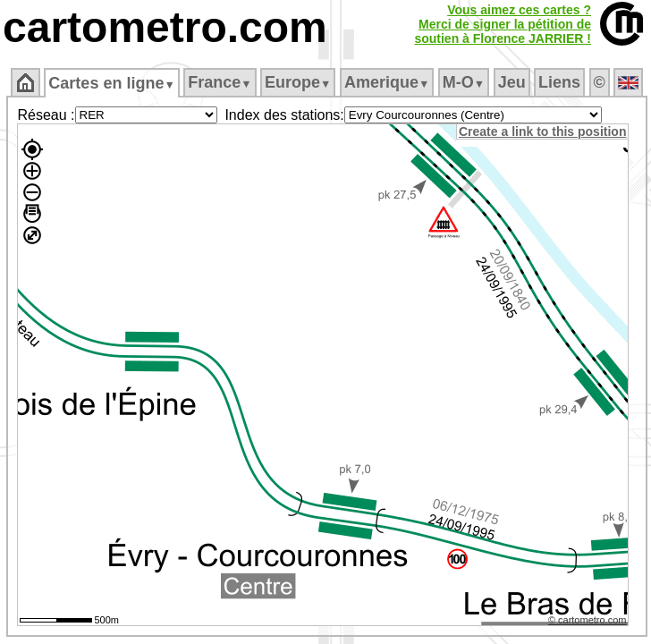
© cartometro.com (588, 620)
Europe (298, 82)
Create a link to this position (542, 131)
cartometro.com (165, 27)
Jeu (512, 82)
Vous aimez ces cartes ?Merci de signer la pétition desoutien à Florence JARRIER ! (503, 24)
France (220, 82)
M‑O (464, 82)
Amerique (387, 82)
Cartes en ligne (111, 83)
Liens (559, 82)
